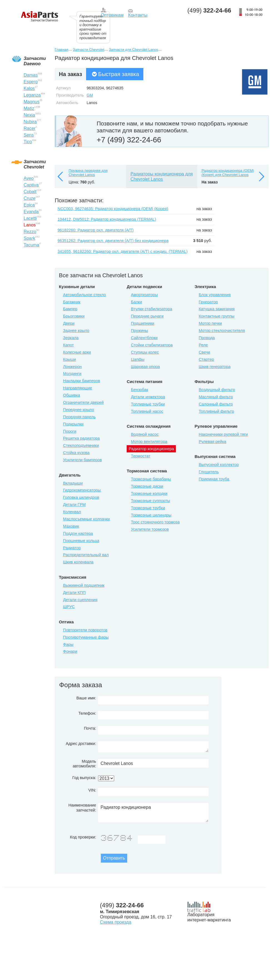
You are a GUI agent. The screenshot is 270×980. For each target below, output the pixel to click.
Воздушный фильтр (217, 390)
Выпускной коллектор (219, 465)
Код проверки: (83, 837)
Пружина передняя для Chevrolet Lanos (88, 173)
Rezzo (30, 232)
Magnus (32, 102)
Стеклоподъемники (81, 445)
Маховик (71, 526)
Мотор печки (210, 323)
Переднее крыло (79, 410)
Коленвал (72, 512)
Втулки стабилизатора (152, 309)
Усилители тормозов (150, 529)
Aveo (29, 178)
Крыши (69, 359)
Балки (136, 302)
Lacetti (30, 218)
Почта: (90, 728)
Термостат (141, 456)
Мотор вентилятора (149, 442)
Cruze (30, 198)
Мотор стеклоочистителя (222, 331)
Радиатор (72, 548)
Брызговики (74, 316)
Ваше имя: (86, 698)
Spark (29, 238)
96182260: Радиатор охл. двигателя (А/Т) (96, 230)
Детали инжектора (148, 397)
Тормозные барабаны (151, 479)
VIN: (92, 790)
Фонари (70, 651)
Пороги (70, 431)
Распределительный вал (86, 555)
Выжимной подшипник (84, 585)
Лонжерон (72, 367)
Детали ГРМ (74, 505)
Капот (68, 345)
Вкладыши (73, 483)
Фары (68, 644)
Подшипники (142, 323)
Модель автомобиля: (84, 764)
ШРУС (69, 607)
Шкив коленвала (78, 562)
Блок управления (215, 295)
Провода (207, 338)
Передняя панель (79, 417)
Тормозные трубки (148, 508)
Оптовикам (112, 15)
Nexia (29, 115)
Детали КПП (74, 593)
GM (90, 95)
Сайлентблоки (144, 338)
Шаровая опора (145, 367)
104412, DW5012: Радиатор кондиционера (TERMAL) (107, 219)
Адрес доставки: (81, 744)
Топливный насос (147, 411)
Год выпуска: (84, 778)
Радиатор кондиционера (153, 813)
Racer (30, 128)
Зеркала (71, 338)
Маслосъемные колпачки (86, 519)
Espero (31, 82)
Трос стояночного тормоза (155, 522)
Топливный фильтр (216, 411)
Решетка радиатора (81, 438)
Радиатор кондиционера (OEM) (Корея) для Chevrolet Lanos (228, 173)
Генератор (208, 302)
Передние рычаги (147, 316)
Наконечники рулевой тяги (223, 434)
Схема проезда (116, 922)
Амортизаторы (144, 295)
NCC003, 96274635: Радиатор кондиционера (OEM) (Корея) (113, 209)
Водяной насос (145, 434)
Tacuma (31, 245)
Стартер (206, 359)
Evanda (31, 212)
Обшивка (72, 395)
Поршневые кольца (81, 541)
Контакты (138, 15)
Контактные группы (216, 316)
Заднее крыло (76, 331)
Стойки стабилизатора (152, 345)
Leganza (32, 95)
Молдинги (72, 374)
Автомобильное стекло (84, 295)
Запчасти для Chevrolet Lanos (133, 50)
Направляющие (77, 388)
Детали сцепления (80, 600)
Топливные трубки (148, 404)
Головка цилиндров (81, 497)
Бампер (70, 309)
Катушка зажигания (217, 309)
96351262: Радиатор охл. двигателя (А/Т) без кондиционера (113, 241)
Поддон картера (78, 533)
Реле (203, 345)
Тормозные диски (147, 486)
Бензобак (139, 390)
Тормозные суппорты (150, 501)
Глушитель (209, 472)
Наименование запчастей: (82, 808)
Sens (29, 135)
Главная (62, 50)
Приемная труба (214, 479)
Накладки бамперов (82, 381)
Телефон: (87, 713)
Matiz (29, 108)
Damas (31, 75)
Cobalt (30, 192)
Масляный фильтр (216, 397)
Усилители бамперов (82, 460)
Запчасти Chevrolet (88, 50)
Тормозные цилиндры (151, 515)
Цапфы (138, 359)
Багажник (72, 302)
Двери (69, 323)
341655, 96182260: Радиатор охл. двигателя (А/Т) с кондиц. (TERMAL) (122, 251)
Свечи (204, 352)
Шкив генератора (214, 367)
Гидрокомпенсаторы (82, 490)
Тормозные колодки (149, 493)
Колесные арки (77, 352)
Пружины (139, 331)
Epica (29, 205)
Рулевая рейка (212, 442)
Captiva (31, 185)
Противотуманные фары (86, 637)
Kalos (29, 88)
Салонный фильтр (216, 404)
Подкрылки (73, 424)
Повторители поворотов (85, 630)
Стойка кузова (76, 453)
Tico (28, 142)
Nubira (30, 122)
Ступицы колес (145, 352)
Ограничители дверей (83, 402)
